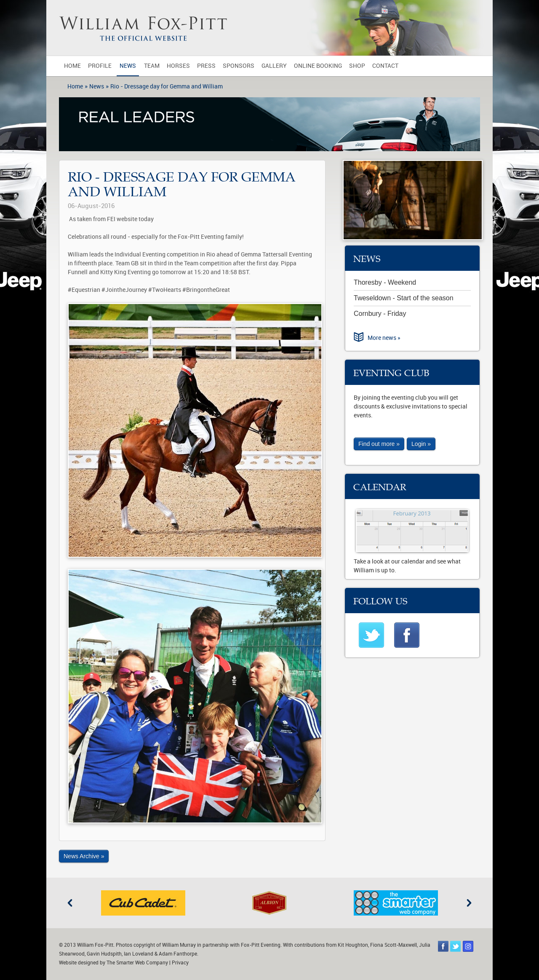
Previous (70, 903)
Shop (357, 66)
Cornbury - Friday (380, 314)
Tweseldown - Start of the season (404, 298)
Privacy (180, 963)
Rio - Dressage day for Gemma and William (167, 87)
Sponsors (239, 66)
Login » (421, 444)
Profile (100, 66)
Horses (178, 66)
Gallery (274, 66)
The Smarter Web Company (137, 963)
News (128, 66)
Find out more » (379, 444)
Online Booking (318, 66)
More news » (384, 338)
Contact (385, 66)
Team (152, 66)
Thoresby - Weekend (385, 282)
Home (72, 66)
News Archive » (84, 856)
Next (469, 903)
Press (206, 66)
